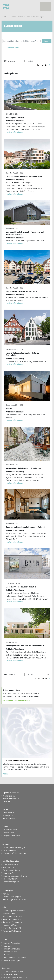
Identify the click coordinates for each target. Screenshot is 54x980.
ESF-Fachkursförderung (11, 879)
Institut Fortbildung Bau (11, 799)
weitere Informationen (15, 132)
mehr (6, 774)
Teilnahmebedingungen (11, 882)
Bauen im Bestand (9, 833)
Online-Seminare (8, 867)
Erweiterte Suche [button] (13, 48)
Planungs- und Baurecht (11, 925)
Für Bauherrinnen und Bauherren (14, 957)
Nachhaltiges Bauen (10, 819)
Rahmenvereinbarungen (11, 960)
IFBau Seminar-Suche (10, 864)
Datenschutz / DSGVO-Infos (12, 917)
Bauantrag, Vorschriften (11, 943)
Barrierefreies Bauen (10, 830)
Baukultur (4, 17)
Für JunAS (6, 955)
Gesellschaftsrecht (9, 914)
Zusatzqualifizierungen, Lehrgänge (15, 876)
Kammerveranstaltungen (11, 870)
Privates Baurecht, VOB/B (12, 928)
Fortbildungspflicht (9, 850)
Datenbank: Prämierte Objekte (35, 17)
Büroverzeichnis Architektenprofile (15, 977)
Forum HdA (7, 802)
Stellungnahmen (8, 813)
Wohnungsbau (8, 816)
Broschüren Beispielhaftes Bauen (17, 701)
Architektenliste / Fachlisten (13, 971)
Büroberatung (7, 946)
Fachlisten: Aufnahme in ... (12, 949)
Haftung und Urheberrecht (12, 919)
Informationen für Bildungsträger (14, 853)
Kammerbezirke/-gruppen (12, 897)
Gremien (6, 894)
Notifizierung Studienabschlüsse (14, 900)
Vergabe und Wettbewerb (12, 931)
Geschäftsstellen (9, 796)
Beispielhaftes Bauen (17, 17)
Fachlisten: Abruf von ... (11, 952)
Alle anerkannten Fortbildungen (14, 848)
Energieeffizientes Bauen (11, 835)
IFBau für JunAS (8, 873)
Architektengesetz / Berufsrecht (14, 911)
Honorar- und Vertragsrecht (12, 922)
